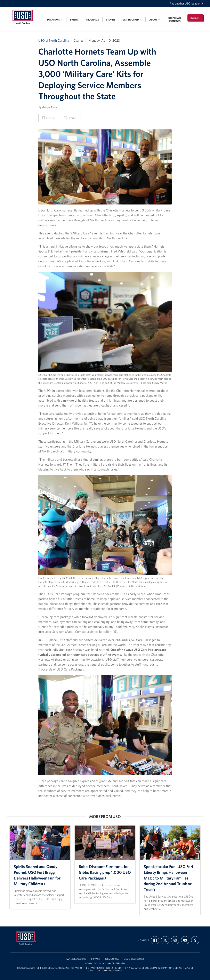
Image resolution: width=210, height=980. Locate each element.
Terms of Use (112, 959)
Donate (195, 18)
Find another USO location (186, 3)
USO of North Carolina (54, 40)
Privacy (96, 959)
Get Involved (132, 20)
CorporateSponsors (175, 19)
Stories (111, 20)
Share (48, 119)
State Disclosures (134, 959)
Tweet (71, 119)
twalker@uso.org (76, 959)
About (155, 20)
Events (74, 20)
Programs (92, 20)
